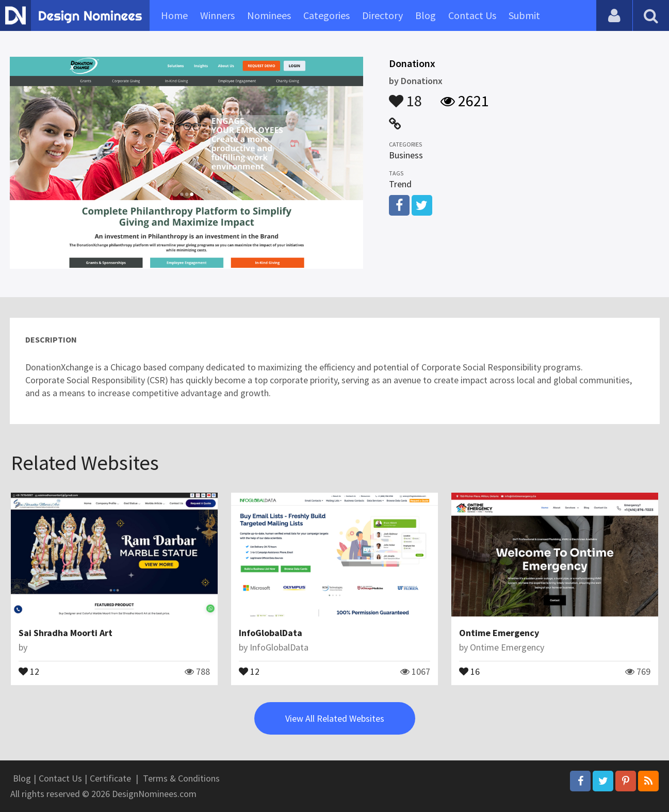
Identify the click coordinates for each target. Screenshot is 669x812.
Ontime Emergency (499, 633)
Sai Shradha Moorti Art (66, 633)
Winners (217, 15)
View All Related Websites (335, 718)
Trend (400, 184)
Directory (382, 15)
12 (29, 671)
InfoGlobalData (271, 633)
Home (174, 15)
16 (469, 671)
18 (405, 96)
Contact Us (472, 15)
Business (406, 155)
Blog (426, 15)
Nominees (269, 15)
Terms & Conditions (181, 778)
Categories (327, 15)
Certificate (110, 778)
